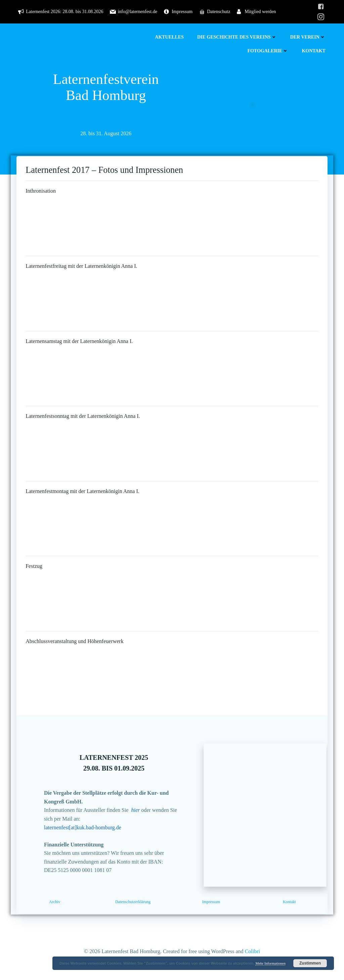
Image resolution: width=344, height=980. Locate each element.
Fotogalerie (269, 51)
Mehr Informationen (270, 963)
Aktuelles (170, 37)
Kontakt (315, 51)
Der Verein (309, 37)
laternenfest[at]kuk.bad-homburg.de (86, 833)
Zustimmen (310, 963)
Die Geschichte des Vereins (238, 37)
